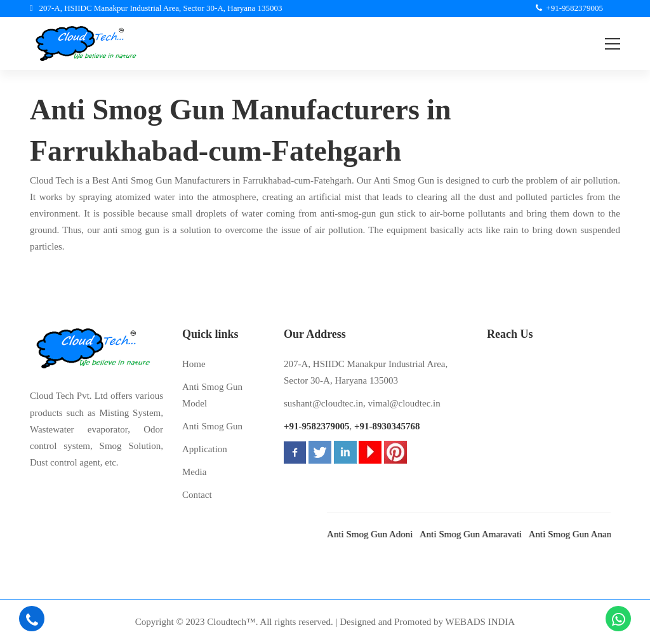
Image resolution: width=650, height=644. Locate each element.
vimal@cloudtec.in (404, 403)
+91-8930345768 (387, 426)
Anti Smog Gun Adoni (378, 534)
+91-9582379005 (317, 426)
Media (194, 472)
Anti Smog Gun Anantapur (588, 534)
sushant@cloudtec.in (323, 403)
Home (194, 364)
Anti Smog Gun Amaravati (479, 534)
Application (205, 449)
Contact (197, 495)
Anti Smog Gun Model (212, 395)
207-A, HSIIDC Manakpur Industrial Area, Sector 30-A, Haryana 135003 (366, 372)
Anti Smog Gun (212, 426)
